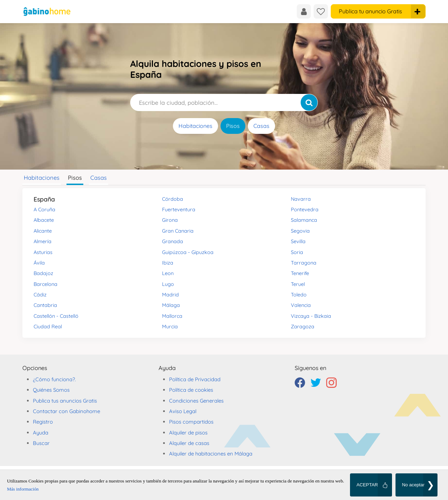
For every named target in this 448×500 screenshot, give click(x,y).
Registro (43, 422)
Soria (297, 252)
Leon (168, 273)
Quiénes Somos (51, 390)
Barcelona (45, 284)
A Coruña (44, 210)
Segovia (300, 231)
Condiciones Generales (196, 401)
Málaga (171, 305)
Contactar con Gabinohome (66, 411)
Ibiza (168, 263)
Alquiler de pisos (188, 433)
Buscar (41, 443)
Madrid (170, 295)
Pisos (233, 126)
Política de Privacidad (195, 379)
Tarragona (304, 263)
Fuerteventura (179, 210)
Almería (43, 241)
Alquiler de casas (189, 443)
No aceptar (413, 485)
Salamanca (304, 220)
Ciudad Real (48, 327)
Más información (23, 489)
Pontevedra (305, 210)
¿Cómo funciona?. (54, 379)
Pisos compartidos (191, 422)
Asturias (43, 252)
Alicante (43, 231)
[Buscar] (309, 102)
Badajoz (43, 273)
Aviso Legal (183, 411)
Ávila (39, 263)
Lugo (168, 284)
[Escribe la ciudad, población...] (224, 102)
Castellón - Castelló (56, 316)
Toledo (299, 295)
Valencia (301, 305)
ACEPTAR (367, 485)
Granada (173, 241)
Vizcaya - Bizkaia (311, 316)
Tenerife (300, 273)
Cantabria (45, 305)
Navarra (301, 199)
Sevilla (298, 241)
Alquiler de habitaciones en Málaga (211, 454)
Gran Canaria (178, 231)
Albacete (44, 220)
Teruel (298, 284)
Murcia (170, 327)
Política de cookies (191, 390)
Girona (170, 220)
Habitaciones (195, 126)
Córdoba (173, 199)
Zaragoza (303, 327)
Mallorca (172, 316)
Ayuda (41, 433)
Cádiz (40, 295)
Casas (261, 126)
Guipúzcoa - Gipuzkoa (188, 252)
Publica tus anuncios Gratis (65, 401)
